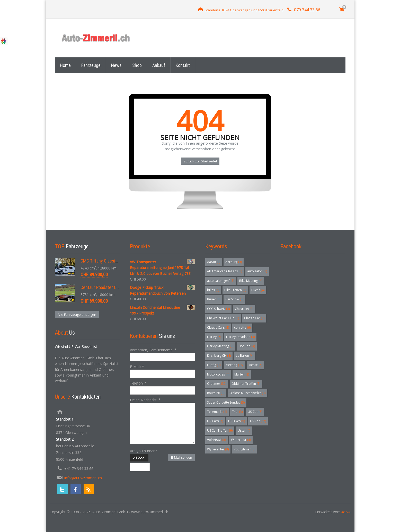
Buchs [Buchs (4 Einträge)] (258, 290)
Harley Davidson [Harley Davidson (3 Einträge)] (240, 337)
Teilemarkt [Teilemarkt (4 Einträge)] (217, 412)
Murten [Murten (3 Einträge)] (242, 374)
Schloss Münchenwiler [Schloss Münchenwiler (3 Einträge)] (247, 393)
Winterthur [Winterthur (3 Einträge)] (241, 440)
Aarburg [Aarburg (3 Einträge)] (234, 262)
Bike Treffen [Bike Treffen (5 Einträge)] (235, 290)
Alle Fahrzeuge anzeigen (77, 315)
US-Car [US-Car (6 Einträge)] (255, 412)
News (116, 65)
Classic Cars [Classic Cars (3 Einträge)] (218, 328)
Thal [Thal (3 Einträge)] (237, 412)
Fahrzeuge (91, 65)
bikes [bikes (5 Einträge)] (213, 290)
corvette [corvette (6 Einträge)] (242, 328)
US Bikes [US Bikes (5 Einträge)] (237, 421)
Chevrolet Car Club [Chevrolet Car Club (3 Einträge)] (223, 318)
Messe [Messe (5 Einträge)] (255, 365)
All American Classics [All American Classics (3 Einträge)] (225, 271)
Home (65, 65)
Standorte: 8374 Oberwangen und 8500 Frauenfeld (244, 10)
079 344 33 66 (307, 10)
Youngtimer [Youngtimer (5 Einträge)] (245, 449)
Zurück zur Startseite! (200, 161)
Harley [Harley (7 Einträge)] (214, 337)
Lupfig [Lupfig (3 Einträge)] (214, 365)
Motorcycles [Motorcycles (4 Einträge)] (218, 374)
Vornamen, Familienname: (153, 350)
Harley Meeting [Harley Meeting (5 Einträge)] (220, 346)
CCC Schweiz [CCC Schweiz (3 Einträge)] (218, 309)
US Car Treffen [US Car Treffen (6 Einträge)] (220, 430)
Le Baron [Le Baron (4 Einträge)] (245, 356)
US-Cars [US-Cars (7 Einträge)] (215, 421)
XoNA (346, 512)
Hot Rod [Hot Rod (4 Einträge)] (247, 346)
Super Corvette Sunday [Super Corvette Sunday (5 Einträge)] (226, 402)
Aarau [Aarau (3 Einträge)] (214, 262)
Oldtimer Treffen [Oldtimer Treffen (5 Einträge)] (246, 384)
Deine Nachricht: (145, 400)
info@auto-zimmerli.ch (83, 478)
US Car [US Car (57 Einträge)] (258, 421)
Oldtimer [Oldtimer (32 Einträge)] (217, 384)
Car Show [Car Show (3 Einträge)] (234, 299)
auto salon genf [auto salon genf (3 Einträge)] (221, 281)
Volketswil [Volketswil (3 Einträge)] (216, 440)
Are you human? (143, 451)
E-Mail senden (181, 457)
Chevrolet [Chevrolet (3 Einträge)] (244, 309)
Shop (137, 65)
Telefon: (138, 383)
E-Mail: (137, 367)
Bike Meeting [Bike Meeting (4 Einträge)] (251, 281)
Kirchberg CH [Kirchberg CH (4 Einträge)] (219, 356)
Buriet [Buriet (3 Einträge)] (214, 299)
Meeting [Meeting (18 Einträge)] (234, 365)
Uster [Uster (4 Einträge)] (244, 430)
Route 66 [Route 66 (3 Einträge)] (216, 393)
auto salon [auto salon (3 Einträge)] (257, 271)
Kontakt (183, 65)
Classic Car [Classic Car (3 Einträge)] (254, 318)
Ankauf (159, 65)
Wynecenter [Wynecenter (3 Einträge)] (218, 449)
